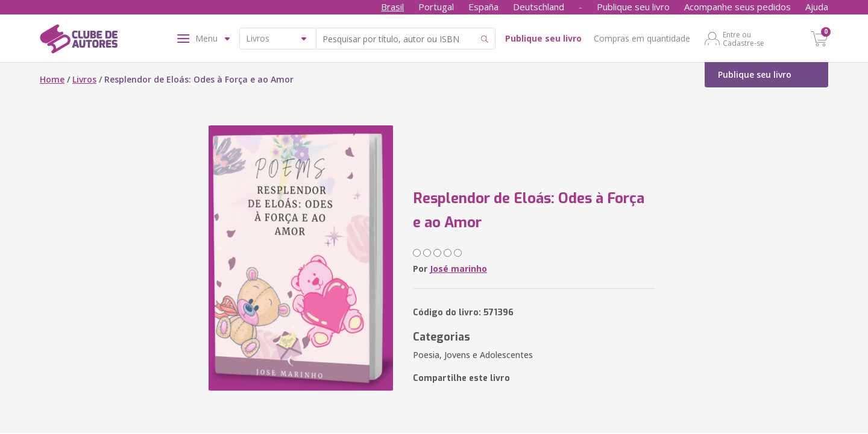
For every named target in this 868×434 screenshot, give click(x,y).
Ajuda (817, 7)
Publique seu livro (633, 7)
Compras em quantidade (642, 38)
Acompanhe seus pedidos (737, 7)
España (483, 7)
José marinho (458, 269)
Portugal (436, 7)
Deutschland (539, 7)
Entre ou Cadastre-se (744, 39)
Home (52, 79)
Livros (84, 79)
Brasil (392, 7)
